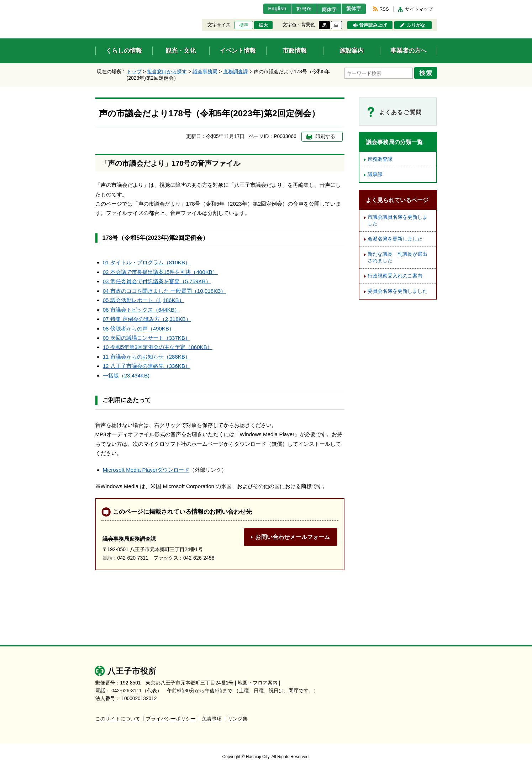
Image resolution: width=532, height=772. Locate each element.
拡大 (263, 25)
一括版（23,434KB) (126, 376)
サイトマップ (419, 9)
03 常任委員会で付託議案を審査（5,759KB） (157, 281)
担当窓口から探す (167, 72)
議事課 (375, 175)
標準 (244, 25)
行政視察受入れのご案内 (395, 276)
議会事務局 (205, 72)
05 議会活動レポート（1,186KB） (144, 300)
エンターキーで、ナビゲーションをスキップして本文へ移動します (96, 4)
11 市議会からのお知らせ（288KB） (147, 357)
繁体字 (352, 9)
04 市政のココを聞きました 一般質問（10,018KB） (165, 291)
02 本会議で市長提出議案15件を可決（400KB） (160, 272)
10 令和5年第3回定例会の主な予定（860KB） (158, 347)
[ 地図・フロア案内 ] (257, 683)
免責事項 (212, 719)
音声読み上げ (373, 25)
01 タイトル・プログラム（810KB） (147, 262)
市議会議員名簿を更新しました (397, 220)
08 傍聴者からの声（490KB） (139, 329)
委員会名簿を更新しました (397, 291)
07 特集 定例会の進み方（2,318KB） (147, 319)
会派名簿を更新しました (395, 239)
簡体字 (324, 10)
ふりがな (416, 25)
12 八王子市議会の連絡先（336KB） (147, 366)
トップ (134, 72)
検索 (427, 72)
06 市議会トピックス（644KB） (141, 310)
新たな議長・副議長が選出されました (397, 257)
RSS (384, 9)
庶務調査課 (236, 72)
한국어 (296, 9)
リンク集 (238, 719)
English (267, 9)
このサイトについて (118, 719)
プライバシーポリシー (171, 719)
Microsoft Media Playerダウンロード (146, 470)
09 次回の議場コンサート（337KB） (147, 338)
